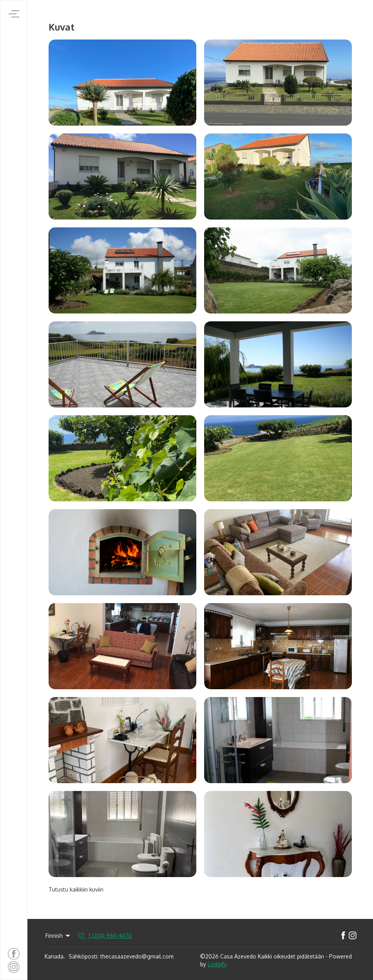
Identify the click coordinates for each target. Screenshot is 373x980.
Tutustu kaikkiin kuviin (76, 889)
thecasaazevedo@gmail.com (137, 956)
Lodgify (217, 964)
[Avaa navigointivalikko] (14, 14)
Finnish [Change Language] (58, 936)
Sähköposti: (83, 956)
